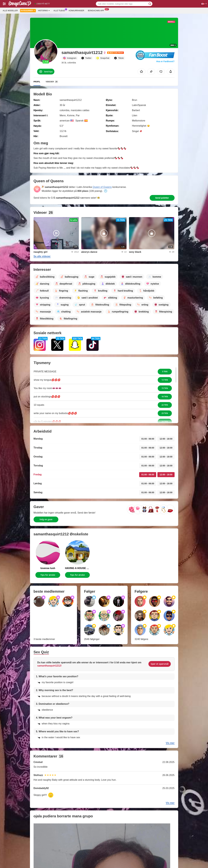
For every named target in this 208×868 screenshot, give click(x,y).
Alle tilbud (60, 10)
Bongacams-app (97, 10)
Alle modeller (10, 11)
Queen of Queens (102, 187)
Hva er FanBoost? (165, 61)
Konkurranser (76, 11)
